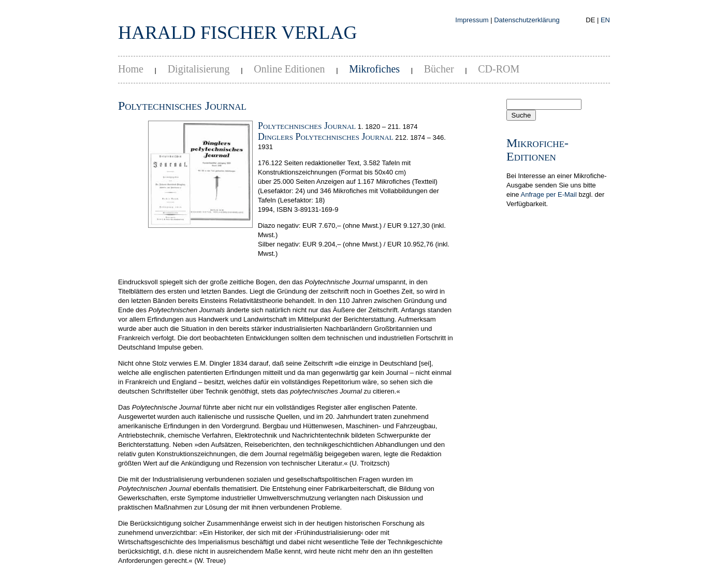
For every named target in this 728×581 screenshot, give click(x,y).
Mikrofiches (374, 69)
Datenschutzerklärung (527, 20)
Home (131, 69)
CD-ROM (499, 69)
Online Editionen (289, 69)
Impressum (472, 20)
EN (605, 20)
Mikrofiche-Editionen (537, 150)
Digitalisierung (199, 69)
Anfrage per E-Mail (548, 194)
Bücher (439, 69)
